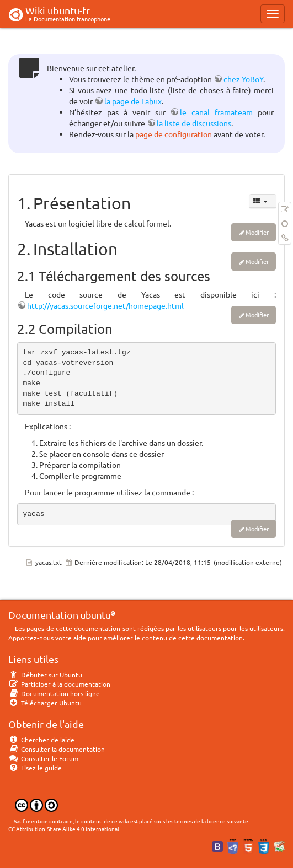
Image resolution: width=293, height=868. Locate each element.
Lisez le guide (35, 768)
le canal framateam (216, 112)
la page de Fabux (133, 101)
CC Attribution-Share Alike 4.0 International (64, 829)
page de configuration (174, 134)
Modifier (257, 232)
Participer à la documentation (59, 684)
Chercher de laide (41, 740)
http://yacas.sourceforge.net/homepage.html (105, 305)
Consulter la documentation (57, 749)
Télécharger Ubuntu (45, 703)
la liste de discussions (194, 123)
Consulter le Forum (43, 758)
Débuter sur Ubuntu (45, 675)
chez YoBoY (243, 79)
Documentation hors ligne (54, 693)
